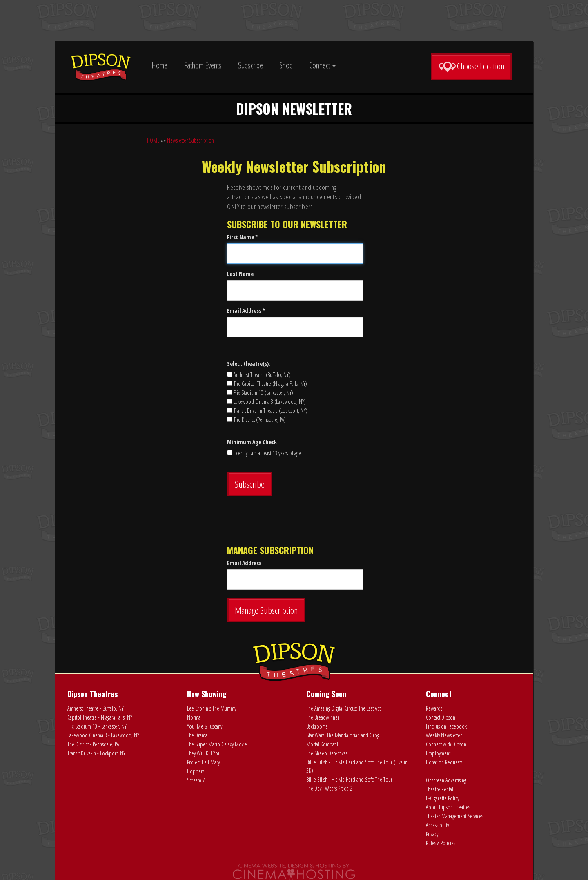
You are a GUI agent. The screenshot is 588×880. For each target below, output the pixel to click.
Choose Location (471, 66)
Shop (286, 65)
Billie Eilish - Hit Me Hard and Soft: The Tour (349, 779)
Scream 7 (196, 780)
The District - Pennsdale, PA (93, 744)
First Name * (243, 237)
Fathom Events (203, 65)
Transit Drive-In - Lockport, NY (96, 753)
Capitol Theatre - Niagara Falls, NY (100, 717)
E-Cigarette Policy (442, 798)
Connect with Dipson (446, 744)
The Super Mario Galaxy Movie (217, 744)
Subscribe (251, 65)
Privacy (432, 834)
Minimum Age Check (252, 442)
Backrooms (317, 726)
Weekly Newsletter (444, 735)
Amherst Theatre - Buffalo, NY (96, 708)
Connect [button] (322, 65)
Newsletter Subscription (190, 140)
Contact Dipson (441, 717)
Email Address (244, 563)
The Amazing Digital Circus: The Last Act (343, 708)
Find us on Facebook (446, 726)
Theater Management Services (454, 816)
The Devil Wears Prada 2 (329, 788)
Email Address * (246, 311)
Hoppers (196, 771)
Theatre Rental (440, 789)
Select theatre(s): (249, 364)
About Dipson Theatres (448, 807)
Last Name (240, 274)
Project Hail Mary (203, 762)
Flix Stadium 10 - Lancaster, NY (97, 726)
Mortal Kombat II (323, 744)
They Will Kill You (204, 753)
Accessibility (437, 825)
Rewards (434, 708)
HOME (153, 140)
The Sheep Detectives (327, 753)
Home (159, 65)
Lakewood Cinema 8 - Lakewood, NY (103, 735)
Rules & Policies (441, 843)
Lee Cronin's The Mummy (212, 708)
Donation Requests (444, 762)
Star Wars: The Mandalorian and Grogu (344, 735)
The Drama (197, 735)
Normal (194, 717)
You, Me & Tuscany (205, 726)
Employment (438, 753)
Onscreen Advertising (446, 780)
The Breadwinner (323, 717)
